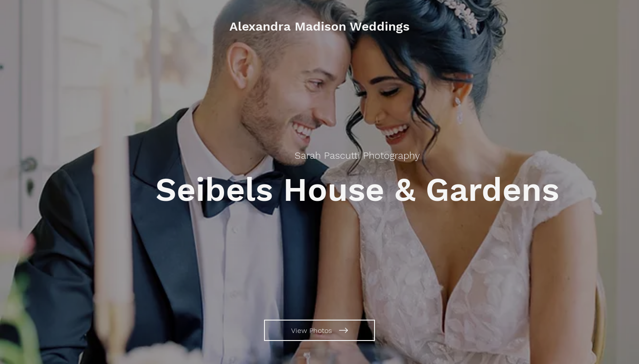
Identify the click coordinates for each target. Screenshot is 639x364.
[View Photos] (319, 330)
